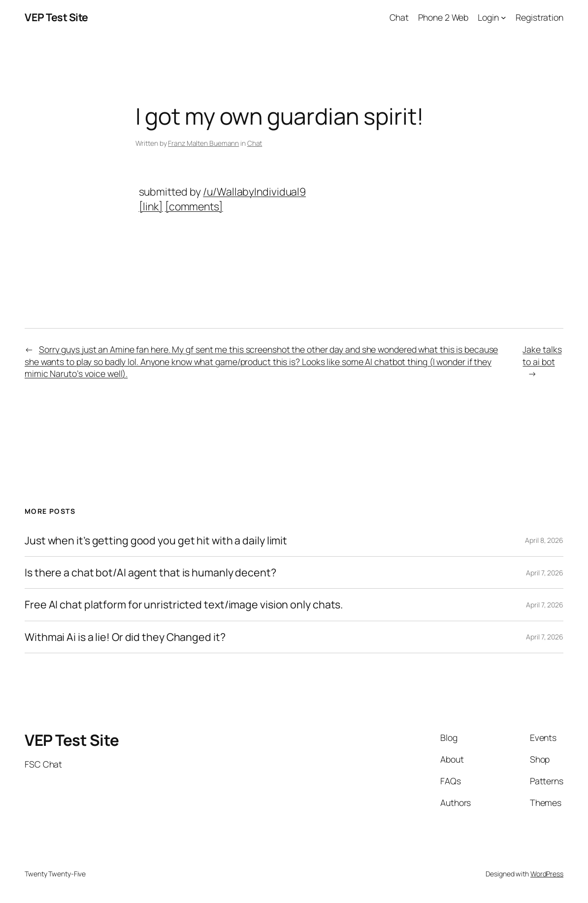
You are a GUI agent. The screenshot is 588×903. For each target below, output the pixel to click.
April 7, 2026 (545, 573)
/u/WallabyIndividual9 (254, 191)
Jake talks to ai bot (542, 355)
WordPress (547, 874)
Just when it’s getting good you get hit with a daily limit (156, 540)
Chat (255, 143)
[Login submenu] (504, 17)
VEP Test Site (56, 17)
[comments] (194, 206)
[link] (151, 206)
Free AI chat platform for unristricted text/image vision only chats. (184, 604)
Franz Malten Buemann (203, 143)
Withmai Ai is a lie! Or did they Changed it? (125, 637)
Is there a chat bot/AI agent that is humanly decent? (150, 572)
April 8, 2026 (544, 540)
